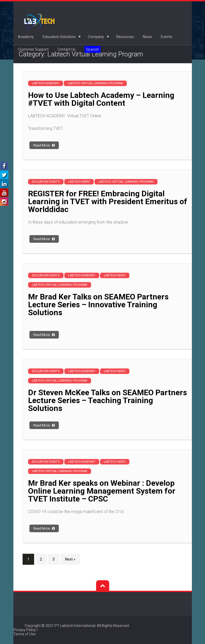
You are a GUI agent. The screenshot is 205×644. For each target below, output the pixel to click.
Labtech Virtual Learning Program (95, 83)
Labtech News (79, 182)
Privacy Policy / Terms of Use (26, 632)
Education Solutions (59, 37)
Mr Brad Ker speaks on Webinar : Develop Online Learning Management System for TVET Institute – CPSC (102, 491)
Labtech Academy (46, 83)
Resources (125, 37)
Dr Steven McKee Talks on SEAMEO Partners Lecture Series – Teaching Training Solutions (107, 400)
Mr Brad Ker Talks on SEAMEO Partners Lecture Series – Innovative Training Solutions (98, 305)
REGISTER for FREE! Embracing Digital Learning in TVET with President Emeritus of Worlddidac (108, 201)
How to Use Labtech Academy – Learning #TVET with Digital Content (101, 99)
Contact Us (67, 49)
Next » (70, 559)
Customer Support (33, 49)
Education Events (46, 182)
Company (96, 37)
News (147, 37)
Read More (44, 145)
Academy (26, 37)
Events (167, 37)
